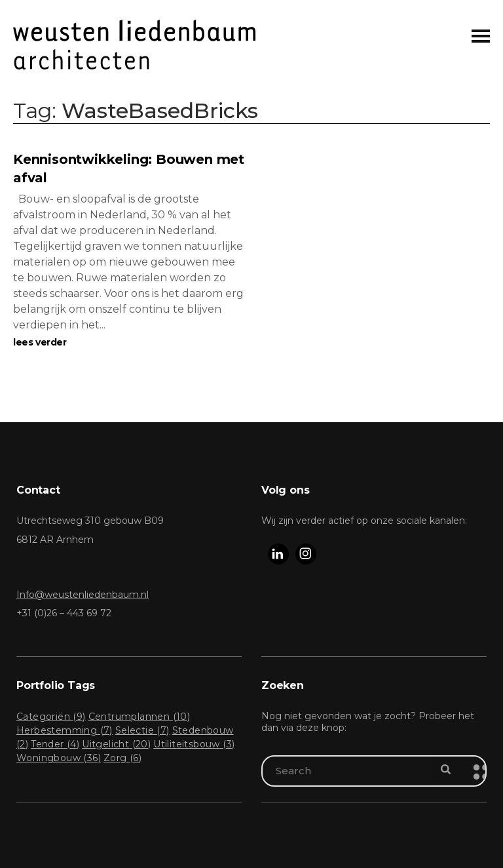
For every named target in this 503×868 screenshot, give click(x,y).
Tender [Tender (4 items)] (55, 744)
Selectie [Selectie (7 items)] (142, 730)
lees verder (40, 342)
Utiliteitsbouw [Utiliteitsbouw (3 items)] (194, 744)
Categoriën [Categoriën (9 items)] (51, 717)
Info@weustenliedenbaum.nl (83, 595)
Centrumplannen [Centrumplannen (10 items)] (140, 717)
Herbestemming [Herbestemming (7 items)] (65, 730)
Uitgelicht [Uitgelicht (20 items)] (116, 744)
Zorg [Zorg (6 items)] (122, 758)
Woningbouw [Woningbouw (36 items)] (59, 758)
